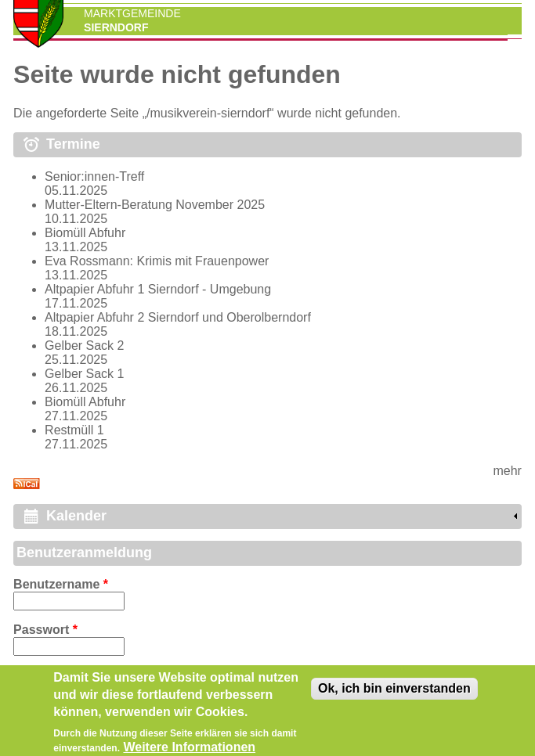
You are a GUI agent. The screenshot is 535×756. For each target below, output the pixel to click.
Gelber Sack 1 (84, 374)
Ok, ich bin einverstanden (394, 695)
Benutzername (61, 584)
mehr (507, 471)
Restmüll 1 (74, 430)
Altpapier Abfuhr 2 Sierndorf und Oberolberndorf (178, 317)
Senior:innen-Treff (94, 176)
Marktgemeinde (132, 13)
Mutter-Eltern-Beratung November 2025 (155, 205)
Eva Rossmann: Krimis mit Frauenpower (157, 261)
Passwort (45, 630)
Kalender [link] (76, 516)
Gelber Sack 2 (84, 346)
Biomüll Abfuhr (85, 233)
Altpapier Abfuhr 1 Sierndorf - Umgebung (158, 289)
